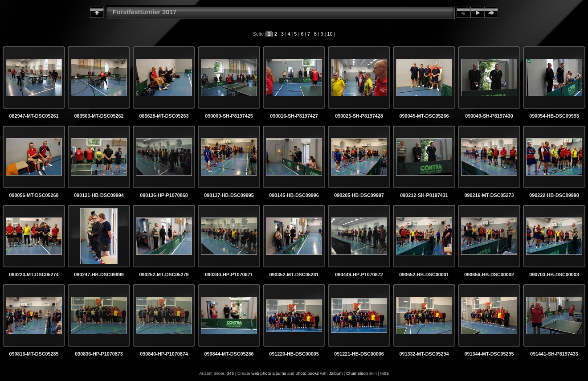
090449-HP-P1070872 (359, 274)
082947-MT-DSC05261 (34, 116)
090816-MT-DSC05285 (34, 354)
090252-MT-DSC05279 (164, 274)
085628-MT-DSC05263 (164, 116)
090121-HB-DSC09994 (99, 195)
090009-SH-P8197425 (229, 116)
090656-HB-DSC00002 (489, 274)
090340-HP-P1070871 (229, 274)
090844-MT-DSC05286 (229, 354)
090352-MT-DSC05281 (294, 274)
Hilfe (385, 373)
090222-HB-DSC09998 (554, 195)
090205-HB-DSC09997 (359, 195)
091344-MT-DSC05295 (489, 354)
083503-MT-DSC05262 (99, 116)
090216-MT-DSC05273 (489, 195)
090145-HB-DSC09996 (294, 195)
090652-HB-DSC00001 (424, 274)
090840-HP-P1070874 (164, 354)
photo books (307, 373)
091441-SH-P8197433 (554, 354)
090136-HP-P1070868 (164, 195)
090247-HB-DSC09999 (99, 274)
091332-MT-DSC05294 (424, 354)
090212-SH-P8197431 (424, 195)
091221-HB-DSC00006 (359, 354)
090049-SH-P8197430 (489, 116)
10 (330, 34)
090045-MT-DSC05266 (424, 116)
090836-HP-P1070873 (99, 354)
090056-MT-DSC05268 (34, 195)
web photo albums (269, 373)
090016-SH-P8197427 (294, 116)
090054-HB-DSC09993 (554, 116)
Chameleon (357, 373)
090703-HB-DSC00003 (554, 274)
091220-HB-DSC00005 (294, 354)
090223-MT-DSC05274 (34, 274)
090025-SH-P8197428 (359, 116)
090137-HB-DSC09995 (229, 195)
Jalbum (336, 373)
